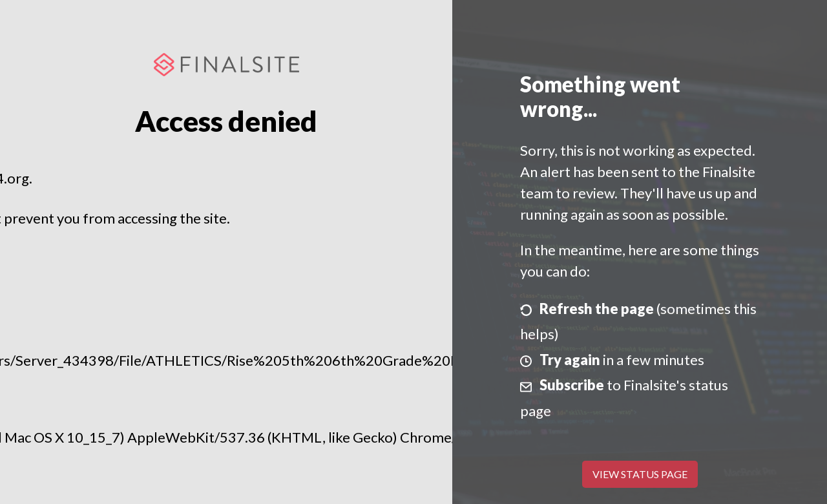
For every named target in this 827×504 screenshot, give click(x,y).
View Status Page (640, 474)
